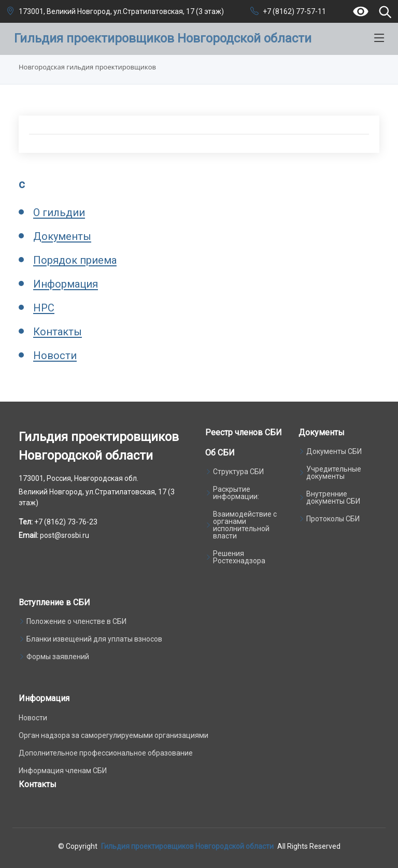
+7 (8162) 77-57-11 (294, 11)
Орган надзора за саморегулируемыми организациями (113, 735)
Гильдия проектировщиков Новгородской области (187, 846)
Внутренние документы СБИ (333, 497)
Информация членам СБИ (63, 771)
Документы (62, 236)
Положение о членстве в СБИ (76, 621)
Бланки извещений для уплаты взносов (94, 639)
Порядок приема (75, 260)
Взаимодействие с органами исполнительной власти (245, 525)
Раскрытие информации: (236, 493)
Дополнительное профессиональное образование (106, 753)
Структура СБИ (238, 472)
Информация (66, 284)
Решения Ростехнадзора (239, 557)
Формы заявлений (58, 657)
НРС (44, 308)
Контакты (58, 332)
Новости (55, 355)
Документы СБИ (334, 451)
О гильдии (59, 212)
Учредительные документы (334, 473)
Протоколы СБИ (333, 519)
